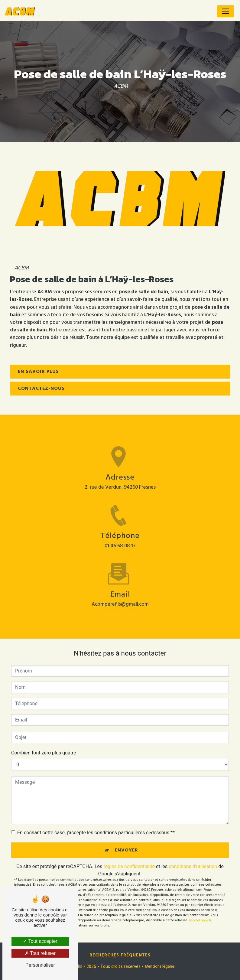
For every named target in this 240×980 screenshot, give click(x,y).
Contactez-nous (41, 389)
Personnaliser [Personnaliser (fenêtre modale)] (40, 965)
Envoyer (126, 850)
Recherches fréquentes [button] (120, 956)
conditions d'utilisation (193, 866)
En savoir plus (38, 372)
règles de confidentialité (129, 866)
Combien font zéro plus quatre (44, 753)
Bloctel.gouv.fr (200, 920)
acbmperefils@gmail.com (120, 599)
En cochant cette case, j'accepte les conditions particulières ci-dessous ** (96, 833)
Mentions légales (160, 967)
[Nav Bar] (225, 11)
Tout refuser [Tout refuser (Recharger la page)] (40, 953)
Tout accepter (40, 941)
